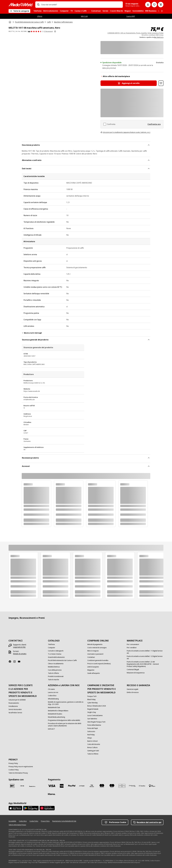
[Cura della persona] (55, 670)
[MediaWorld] (21, 5)
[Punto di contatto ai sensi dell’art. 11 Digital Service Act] (145, 652)
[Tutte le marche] (54, 680)
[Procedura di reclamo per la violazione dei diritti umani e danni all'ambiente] (66, 725)
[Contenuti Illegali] (133, 670)
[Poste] (32, 786)
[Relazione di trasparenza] (136, 673)
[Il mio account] (148, 5)
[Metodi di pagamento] (95, 644)
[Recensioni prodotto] (35, 31)
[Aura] (122, 786)
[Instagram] (15, 662)
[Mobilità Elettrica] (54, 667)
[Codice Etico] (52, 696)
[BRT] (12, 786)
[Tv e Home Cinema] (55, 654)
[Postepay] (82, 786)
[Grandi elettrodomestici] (56, 657)
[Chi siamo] (51, 689)
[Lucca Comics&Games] (95, 715)
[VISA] (52, 786)
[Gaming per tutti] (93, 751)
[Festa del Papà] (93, 728)
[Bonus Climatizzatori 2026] (97, 706)
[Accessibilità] (12, 821)
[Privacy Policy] (13, 763)
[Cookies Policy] (14, 770)
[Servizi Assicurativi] (15, 709)
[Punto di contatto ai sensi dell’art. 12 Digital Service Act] (145, 657)
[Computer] (52, 648)
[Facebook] (11, 662)
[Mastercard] (102, 786)
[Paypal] (72, 786)
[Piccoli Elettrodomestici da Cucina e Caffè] (62, 660)
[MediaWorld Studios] (55, 714)
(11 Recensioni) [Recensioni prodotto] (48, 31)
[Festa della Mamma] (94, 725)
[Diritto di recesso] (133, 692)
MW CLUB (84, 16)
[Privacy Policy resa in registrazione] (21, 767)
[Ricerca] (38, 5)
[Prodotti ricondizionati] (56, 676)
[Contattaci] (91, 657)
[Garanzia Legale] (133, 689)
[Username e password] (95, 654)
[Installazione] (13, 706)
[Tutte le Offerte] (53, 673)
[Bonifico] (142, 786)
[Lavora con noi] (53, 692)
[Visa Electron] (92, 786)
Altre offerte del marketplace (115, 76)
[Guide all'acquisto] (94, 673)
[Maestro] (112, 786)
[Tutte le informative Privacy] (18, 773)
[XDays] (90, 738)
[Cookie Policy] (34, 821)
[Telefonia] (51, 644)
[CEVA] (22, 786)
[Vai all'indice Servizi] (15, 713)
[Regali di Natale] (93, 709)
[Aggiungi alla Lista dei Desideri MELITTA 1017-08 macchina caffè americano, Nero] (161, 83)
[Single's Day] (92, 712)
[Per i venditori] (132, 648)
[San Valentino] (92, 719)
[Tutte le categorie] (19, 11)
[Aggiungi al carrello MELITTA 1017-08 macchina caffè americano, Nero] (129, 83)
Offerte (40, 16)
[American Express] (62, 786)
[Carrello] (161, 5)
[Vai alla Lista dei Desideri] (154, 5)
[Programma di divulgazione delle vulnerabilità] (64, 720)
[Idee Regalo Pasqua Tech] (96, 722)
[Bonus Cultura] (92, 747)
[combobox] (81, 5)
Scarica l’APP (131, 16)
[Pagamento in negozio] (152, 786)
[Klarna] (52, 794)
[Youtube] (20, 662)
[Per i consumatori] (133, 644)
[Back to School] (92, 741)
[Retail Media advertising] (56, 717)
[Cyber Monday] (93, 703)
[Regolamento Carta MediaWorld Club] (64, 821)
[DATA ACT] (51, 729)
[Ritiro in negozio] (93, 651)
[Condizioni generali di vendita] (98, 660)
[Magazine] (91, 670)
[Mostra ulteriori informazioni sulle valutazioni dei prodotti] (55, 31)
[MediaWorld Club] (54, 707)
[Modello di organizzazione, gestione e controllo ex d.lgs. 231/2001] (66, 703)
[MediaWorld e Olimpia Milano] (58, 711)
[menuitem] (37, 11)
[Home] (10, 22)
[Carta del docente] (94, 744)
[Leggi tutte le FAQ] (19, 647)
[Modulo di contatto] (20, 654)
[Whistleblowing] (53, 699)
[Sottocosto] (91, 731)
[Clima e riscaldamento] (56, 664)
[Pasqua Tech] (92, 696)
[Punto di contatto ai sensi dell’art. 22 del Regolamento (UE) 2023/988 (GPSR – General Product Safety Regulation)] (145, 664)
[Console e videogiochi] (56, 651)
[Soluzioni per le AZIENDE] (17, 700)
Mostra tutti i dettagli (32, 333)
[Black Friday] (91, 699)
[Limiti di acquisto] (93, 667)
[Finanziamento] (14, 703)
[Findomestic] (132, 786)
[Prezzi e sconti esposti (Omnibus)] (99, 664)
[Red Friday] (91, 735)
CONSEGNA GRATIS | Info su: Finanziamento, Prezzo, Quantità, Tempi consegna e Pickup (135, 33)
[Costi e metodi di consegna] (97, 648)
